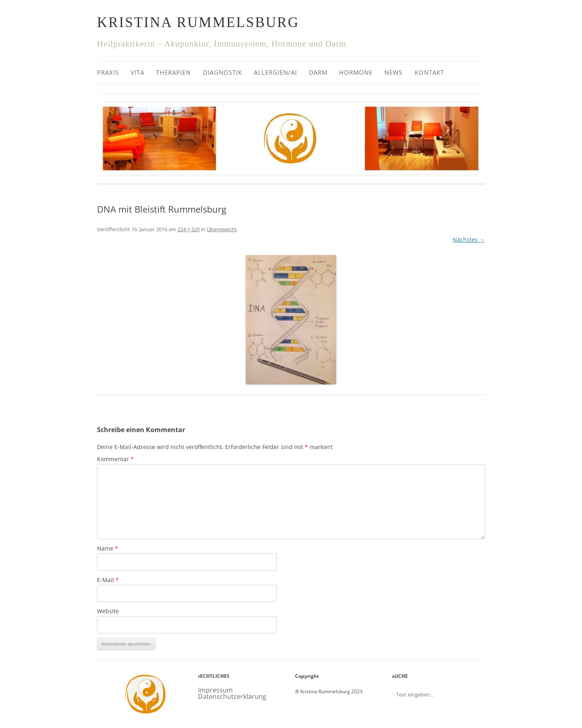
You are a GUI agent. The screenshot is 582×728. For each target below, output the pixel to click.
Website (108, 611)
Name (108, 548)
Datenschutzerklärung (232, 696)
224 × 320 (189, 229)
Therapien (173, 72)
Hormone (356, 72)
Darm (318, 72)
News (393, 72)
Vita (137, 72)
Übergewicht (222, 229)
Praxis (108, 72)
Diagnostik (222, 72)
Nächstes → (469, 240)
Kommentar (115, 459)
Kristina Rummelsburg (198, 22)
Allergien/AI (275, 72)
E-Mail (108, 580)
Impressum (215, 690)
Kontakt (429, 72)
